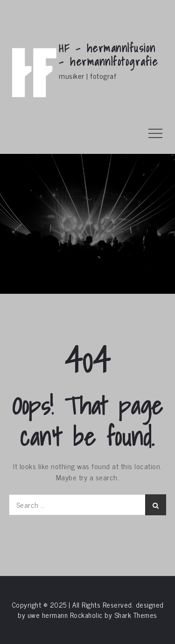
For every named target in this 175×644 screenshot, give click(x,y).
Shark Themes (136, 615)
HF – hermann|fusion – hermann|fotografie (108, 55)
